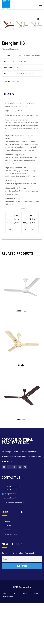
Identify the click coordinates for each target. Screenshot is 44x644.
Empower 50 (21, 352)
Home (4, 634)
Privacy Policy (9, 637)
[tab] (9, 135)
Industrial (7, 570)
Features (9, 135)
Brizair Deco (21, 460)
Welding (7, 562)
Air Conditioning (10, 575)
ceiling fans (15, 122)
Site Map (14, 634)
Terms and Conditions (29, 634)
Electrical (7, 566)
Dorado (21, 406)
